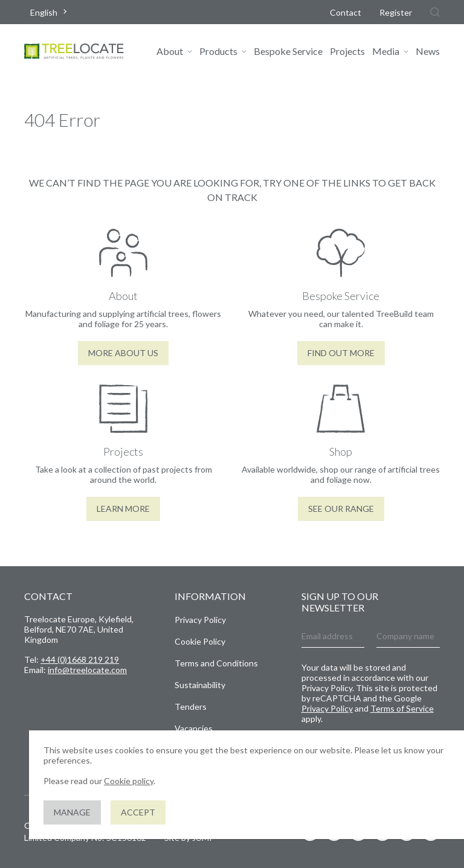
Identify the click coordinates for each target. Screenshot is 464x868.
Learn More (123, 509)
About (170, 51)
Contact (346, 12)
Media (386, 51)
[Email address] (333, 637)
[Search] (435, 12)
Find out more (341, 353)
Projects (347, 51)
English (44, 12)
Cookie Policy (200, 641)
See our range (341, 509)
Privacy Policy (200, 620)
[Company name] (408, 637)
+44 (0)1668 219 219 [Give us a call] (80, 659)
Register (396, 12)
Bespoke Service (288, 51)
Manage (72, 812)
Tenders (191, 707)
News (428, 51)
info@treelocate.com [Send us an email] (87, 670)
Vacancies (194, 728)
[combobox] (50, 12)
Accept (138, 812)
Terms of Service (402, 708)
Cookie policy (129, 781)
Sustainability (200, 685)
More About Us (123, 353)
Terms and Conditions (216, 663)
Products (218, 51)
